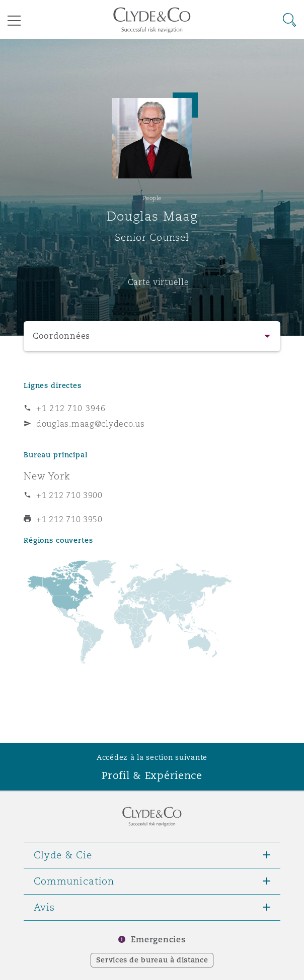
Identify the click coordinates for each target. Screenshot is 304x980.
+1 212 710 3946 (71, 408)
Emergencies (158, 940)
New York (47, 476)
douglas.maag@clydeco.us (91, 424)
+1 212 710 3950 (69, 519)
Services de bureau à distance (152, 960)
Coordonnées (61, 336)
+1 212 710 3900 (69, 495)
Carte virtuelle (159, 282)
